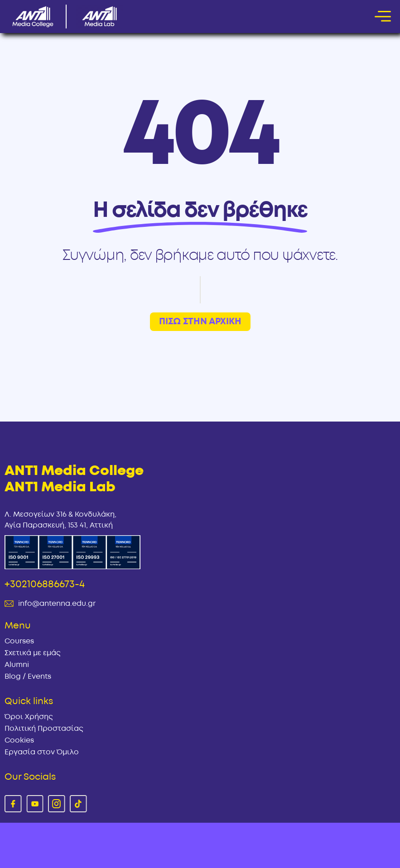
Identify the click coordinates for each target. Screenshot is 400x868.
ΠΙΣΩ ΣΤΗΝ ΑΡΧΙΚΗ (200, 321)
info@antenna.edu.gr (57, 604)
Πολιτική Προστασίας (44, 729)
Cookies (19, 740)
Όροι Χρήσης (29, 717)
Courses (19, 641)
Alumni (17, 665)
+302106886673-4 (45, 584)
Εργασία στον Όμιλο (42, 752)
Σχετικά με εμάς (33, 653)
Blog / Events (28, 676)
